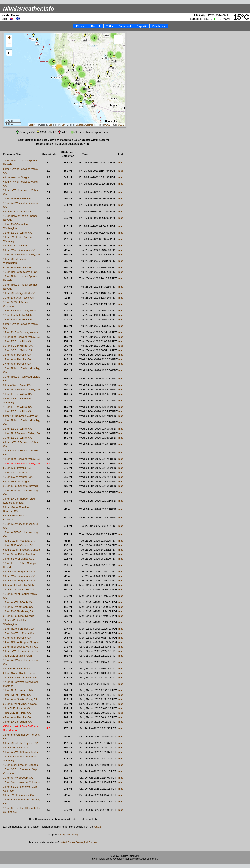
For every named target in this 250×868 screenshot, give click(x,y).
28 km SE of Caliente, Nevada (21, 486)
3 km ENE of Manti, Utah (17, 656)
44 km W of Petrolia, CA (17, 717)
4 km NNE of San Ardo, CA (19, 748)
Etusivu (81, 26)
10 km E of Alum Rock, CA (18, 298)
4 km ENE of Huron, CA (17, 669)
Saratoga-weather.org (86, 125)
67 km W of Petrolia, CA (17, 267)
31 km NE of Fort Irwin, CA (19, 629)
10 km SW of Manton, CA (18, 477)
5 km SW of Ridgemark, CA (19, 250)
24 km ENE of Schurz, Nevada (21, 332)
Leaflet (32, 125)
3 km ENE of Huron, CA (17, 708)
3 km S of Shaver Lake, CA (19, 589)
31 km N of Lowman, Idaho (19, 690)
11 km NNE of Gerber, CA (18, 545)
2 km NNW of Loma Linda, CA (21, 651)
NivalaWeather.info (29, 8)
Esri (51, 125)
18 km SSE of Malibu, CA (18, 346)
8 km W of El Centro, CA (17, 211)
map (121, 162)
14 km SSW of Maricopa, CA (20, 559)
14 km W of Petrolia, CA (17, 359)
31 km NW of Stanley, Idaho (19, 673)
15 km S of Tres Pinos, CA (18, 633)
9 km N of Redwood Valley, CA (21, 416)
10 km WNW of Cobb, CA (18, 778)
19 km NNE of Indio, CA (17, 199)
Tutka (110, 26)
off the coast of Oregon (16, 177)
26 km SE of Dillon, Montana (20, 554)
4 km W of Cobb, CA (15, 246)
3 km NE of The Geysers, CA (20, 677)
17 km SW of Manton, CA (18, 472)
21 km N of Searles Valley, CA (20, 647)
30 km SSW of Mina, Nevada (20, 704)
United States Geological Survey (78, 842)
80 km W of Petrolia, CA (17, 468)
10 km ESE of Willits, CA (17, 438)
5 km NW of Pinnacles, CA (18, 795)
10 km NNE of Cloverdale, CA (20, 272)
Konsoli (96, 26)
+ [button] (9, 38)
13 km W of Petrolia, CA (17, 355)
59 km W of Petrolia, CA (17, 638)
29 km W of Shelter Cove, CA (20, 699)
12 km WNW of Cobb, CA (18, 602)
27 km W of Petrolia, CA (17, 364)
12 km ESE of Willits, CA (17, 341)
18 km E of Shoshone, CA (18, 611)
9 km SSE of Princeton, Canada (21, 550)
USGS (107, 125)
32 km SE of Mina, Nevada (19, 616)
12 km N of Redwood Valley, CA (21, 390)
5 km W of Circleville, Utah (18, 585)
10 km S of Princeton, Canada (21, 765)
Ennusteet (125, 26)
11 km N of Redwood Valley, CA (21, 255)
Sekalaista (159, 26)
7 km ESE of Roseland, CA (19, 541)
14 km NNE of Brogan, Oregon (21, 642)
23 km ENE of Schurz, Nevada (21, 311)
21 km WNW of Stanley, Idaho (21, 752)
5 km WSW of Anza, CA (17, 385)
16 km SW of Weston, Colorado (21, 782)
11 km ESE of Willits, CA (17, 233)
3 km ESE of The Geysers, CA (21, 743)
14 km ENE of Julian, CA (17, 722)
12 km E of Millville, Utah (17, 315)
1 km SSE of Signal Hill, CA (19, 293)
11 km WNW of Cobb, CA (18, 607)
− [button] (9, 44)
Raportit (142, 26)
